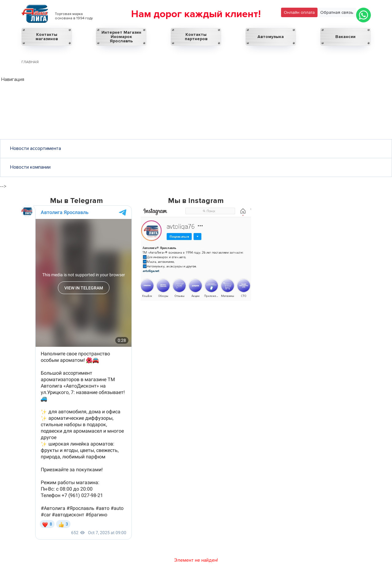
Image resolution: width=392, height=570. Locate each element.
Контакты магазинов (47, 37)
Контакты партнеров (196, 37)
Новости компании (30, 167)
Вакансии (345, 37)
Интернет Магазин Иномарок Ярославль (121, 37)
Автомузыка (271, 37)
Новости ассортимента (36, 148)
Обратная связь (337, 12)
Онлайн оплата (299, 12)
